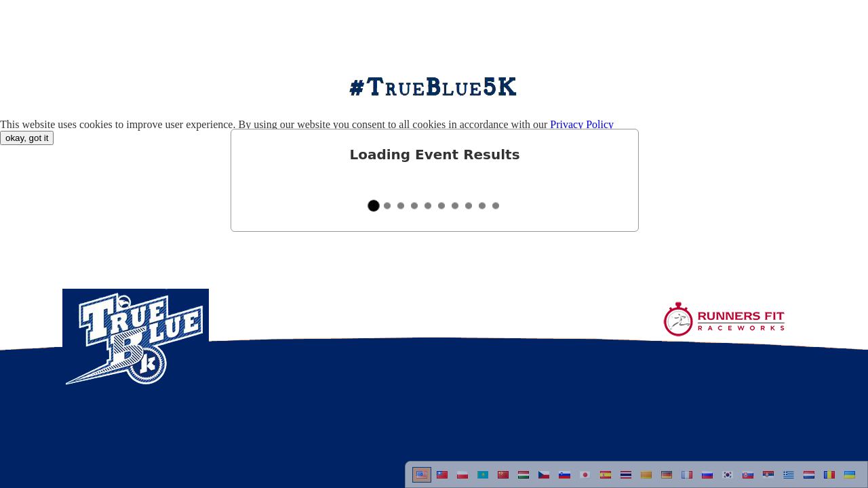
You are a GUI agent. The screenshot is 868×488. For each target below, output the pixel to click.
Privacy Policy (582, 124)
